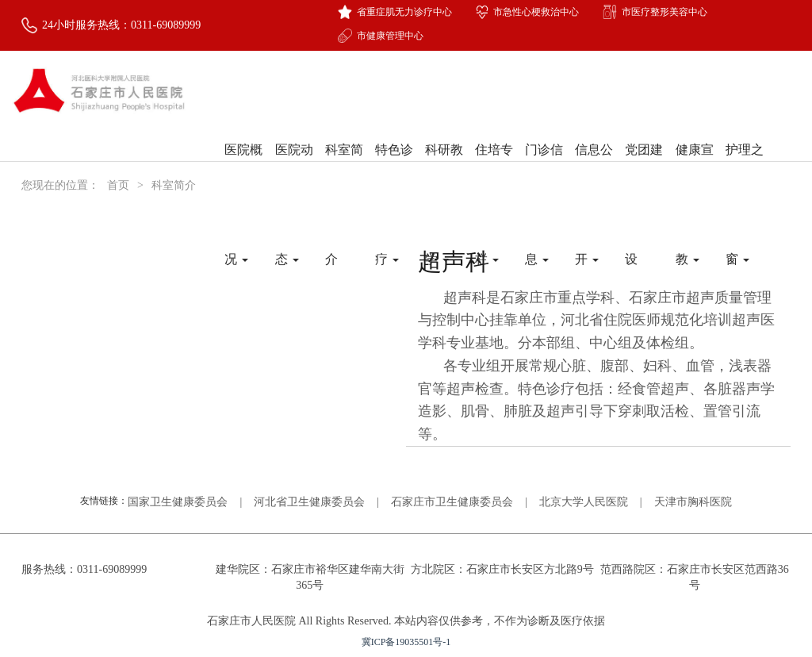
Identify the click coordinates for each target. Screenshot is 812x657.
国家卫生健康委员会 (178, 502)
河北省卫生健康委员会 (309, 502)
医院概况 (243, 169)
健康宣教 (695, 169)
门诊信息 (544, 169)
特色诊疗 (394, 169)
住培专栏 (494, 169)
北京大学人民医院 (584, 502)
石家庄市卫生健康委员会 (452, 502)
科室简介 (344, 169)
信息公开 (594, 169)
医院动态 (294, 169)
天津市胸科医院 (693, 502)
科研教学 (444, 169)
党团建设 (644, 169)
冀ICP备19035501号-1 (406, 642)
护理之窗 (745, 169)
